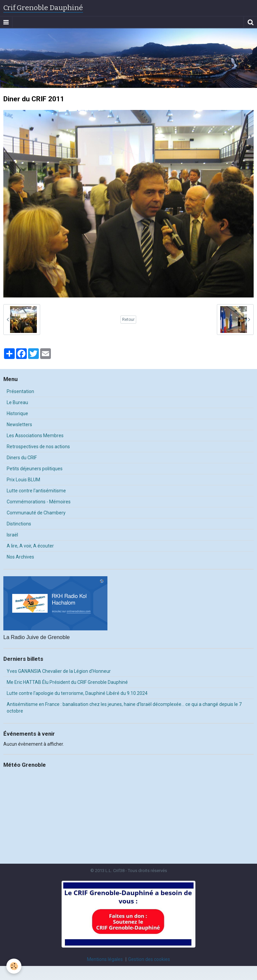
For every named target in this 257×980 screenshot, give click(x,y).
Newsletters (19, 424)
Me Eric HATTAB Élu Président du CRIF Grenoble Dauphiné (67, 682)
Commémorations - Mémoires (39, 502)
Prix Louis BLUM (23, 480)
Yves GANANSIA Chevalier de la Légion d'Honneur (59, 671)
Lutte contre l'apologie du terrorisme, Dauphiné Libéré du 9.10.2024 (77, 693)
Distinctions (19, 524)
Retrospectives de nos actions (38, 447)
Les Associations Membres (35, 436)
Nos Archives (20, 557)
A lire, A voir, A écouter (30, 546)
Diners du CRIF (22, 458)
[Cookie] (14, 966)
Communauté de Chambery (36, 513)
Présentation (20, 391)
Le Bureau (17, 402)
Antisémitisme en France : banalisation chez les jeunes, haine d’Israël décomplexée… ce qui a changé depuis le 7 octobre (124, 708)
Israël (12, 535)
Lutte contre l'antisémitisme (36, 491)
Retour (128, 320)
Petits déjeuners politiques (35, 469)
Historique (17, 413)
